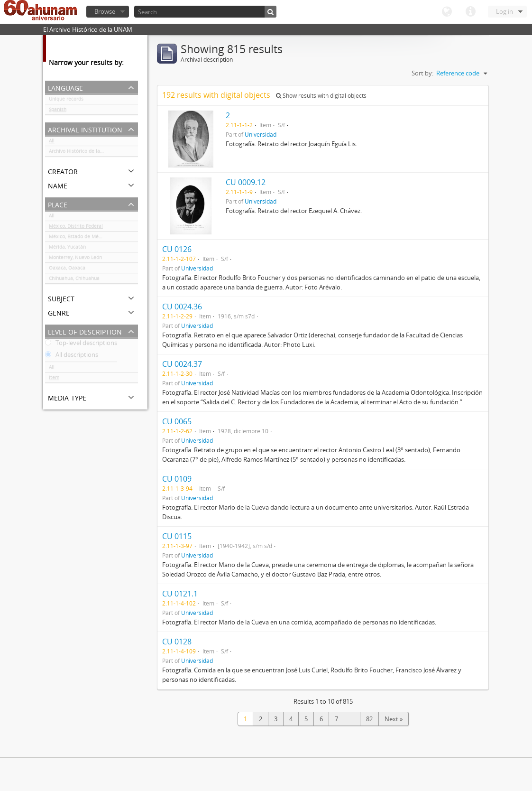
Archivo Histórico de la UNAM (82, 153)
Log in (504, 11)
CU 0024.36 (182, 307)
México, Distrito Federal (76, 228)
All (52, 142)
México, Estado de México (78, 238)
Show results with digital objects (321, 96)
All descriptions (72, 356)
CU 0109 (177, 479)
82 (369, 719)
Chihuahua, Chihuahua (74, 280)
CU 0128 (177, 642)
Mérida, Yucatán (67, 249)
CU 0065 (177, 421)
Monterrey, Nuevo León (75, 259)
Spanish (58, 111)
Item (54, 379)
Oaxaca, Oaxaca (67, 270)
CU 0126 (177, 249)
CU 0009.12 (246, 182)
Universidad (261, 134)
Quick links (470, 12)
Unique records (66, 101)
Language (447, 12)
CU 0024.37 (182, 364)
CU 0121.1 (180, 594)
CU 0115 (177, 536)
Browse (105, 11)
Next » (394, 719)
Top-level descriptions (81, 344)
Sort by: (422, 73)
